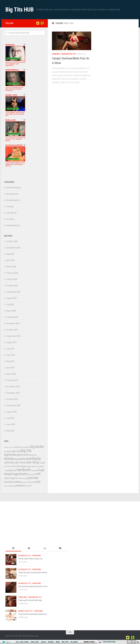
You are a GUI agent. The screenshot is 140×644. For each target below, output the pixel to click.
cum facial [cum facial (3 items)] (8, 466)
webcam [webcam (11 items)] (21, 486)
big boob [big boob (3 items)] (27, 447)
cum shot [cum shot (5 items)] (16, 466)
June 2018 (11, 424)
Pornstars (11, 219)
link (138, 601)
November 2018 (13, 393)
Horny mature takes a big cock (30, 559)
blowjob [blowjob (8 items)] (17, 459)
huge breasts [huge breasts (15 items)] (20, 474)
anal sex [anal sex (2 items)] (12, 447)
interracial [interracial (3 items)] (32, 474)
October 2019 (12, 330)
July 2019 (10, 349)
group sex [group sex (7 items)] (12, 470)
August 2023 (11, 298)
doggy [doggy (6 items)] (23, 466)
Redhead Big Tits (69, 54)
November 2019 (13, 323)
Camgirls (56, 54)
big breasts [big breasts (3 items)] (8, 451)
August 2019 (11, 342)
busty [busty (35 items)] (37, 458)
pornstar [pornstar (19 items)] (33, 478)
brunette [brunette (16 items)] (27, 459)
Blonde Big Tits (13, 194)
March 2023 (11, 311)
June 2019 (11, 355)
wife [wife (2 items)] (27, 486)
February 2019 (12, 380)
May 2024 (10, 254)
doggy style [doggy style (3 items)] (30, 466)
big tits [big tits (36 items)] (26, 451)
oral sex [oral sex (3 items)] (21, 478)
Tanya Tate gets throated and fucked (33, 573)
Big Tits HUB (19, 10)
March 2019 (11, 374)
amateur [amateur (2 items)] (7, 447)
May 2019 (10, 361)
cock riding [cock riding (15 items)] (32, 462)
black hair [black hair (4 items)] (33, 455)
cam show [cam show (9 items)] (20, 463)
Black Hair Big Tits (14, 188)
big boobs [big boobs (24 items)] (37, 446)
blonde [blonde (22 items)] (9, 459)
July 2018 (10, 418)
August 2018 (11, 412)
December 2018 (13, 387)
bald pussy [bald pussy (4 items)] (19, 447)
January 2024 (12, 279)
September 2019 (13, 336)
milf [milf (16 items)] (38, 474)
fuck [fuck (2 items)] (5, 471)
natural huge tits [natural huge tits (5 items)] (11, 478)
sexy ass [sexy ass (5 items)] (31, 482)
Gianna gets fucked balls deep (30, 600)
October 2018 (12, 399)
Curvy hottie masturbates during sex (33, 614)
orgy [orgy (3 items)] (25, 478)
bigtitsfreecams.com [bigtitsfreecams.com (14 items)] (16, 455)
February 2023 (12, 317)
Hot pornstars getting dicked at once (33, 586)
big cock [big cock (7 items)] (16, 451)
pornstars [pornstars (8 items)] (9, 482)
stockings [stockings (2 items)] (7, 486)
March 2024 (11, 267)
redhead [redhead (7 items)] (17, 482)
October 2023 (12, 286)
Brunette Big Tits (13, 200)
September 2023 (13, 292)
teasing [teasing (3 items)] (13, 486)
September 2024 (13, 248)
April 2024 (11, 260)
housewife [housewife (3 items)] (34, 470)
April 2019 (11, 368)
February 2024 (12, 273)
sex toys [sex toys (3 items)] (24, 482)
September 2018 (13, 406)
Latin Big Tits (12, 213)
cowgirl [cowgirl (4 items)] (42, 463)
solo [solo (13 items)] (38, 482)
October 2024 (12, 241)
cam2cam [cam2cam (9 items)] (9, 463)
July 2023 (10, 305)
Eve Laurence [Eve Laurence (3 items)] (39, 466)
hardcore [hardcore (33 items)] (24, 470)
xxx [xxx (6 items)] (30, 486)
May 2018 (10, 431)
